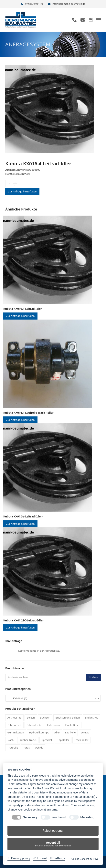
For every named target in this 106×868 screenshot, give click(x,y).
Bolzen (31, 718)
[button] (99, 20)
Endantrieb (92, 718)
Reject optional (53, 831)
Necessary (30, 817)
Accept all (53, 844)
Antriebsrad (15, 718)
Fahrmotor (54, 725)
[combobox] (53, 698)
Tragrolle (13, 748)
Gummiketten (16, 732)
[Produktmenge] (9, 184)
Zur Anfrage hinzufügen (22, 191)
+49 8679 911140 (34, 4)
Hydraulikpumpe (39, 732)
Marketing (87, 817)
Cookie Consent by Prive (85, 859)
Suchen (94, 677)
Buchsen (45, 718)
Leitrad (85, 732)
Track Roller (81, 740)
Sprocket (47, 740)
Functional (59, 817)
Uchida (39, 748)
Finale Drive (72, 725)
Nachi (11, 740)
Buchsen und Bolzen (68, 718)
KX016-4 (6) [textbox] (52, 698)
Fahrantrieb (14, 725)
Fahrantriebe (34, 725)
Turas (26, 748)
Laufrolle (70, 732)
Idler (57, 732)
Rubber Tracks (28, 740)
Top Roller (63, 740)
